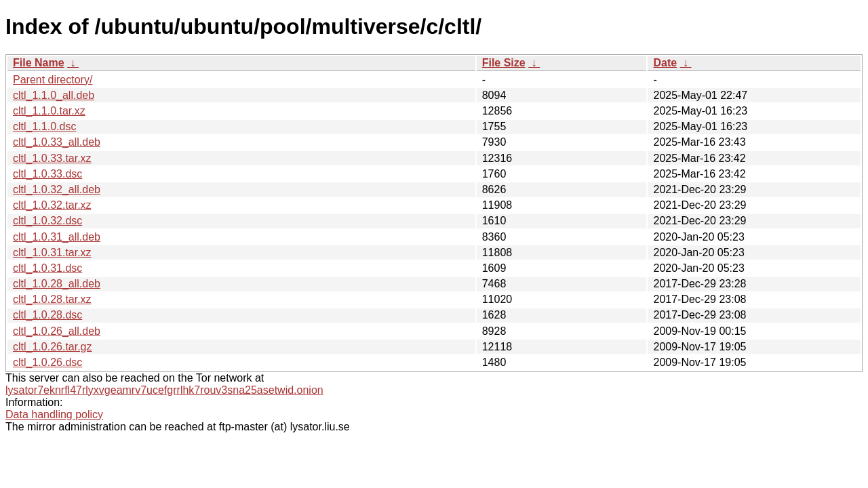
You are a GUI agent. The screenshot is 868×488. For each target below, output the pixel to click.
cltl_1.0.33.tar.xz (52, 158)
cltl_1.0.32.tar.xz (52, 205)
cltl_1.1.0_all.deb (54, 95)
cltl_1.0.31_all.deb (57, 237)
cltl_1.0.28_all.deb (57, 284)
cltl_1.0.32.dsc (47, 221)
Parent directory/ (53, 80)
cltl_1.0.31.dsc (47, 268)
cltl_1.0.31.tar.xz (52, 252)
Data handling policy (54, 414)
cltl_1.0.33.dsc (47, 174)
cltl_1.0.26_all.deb (57, 331)
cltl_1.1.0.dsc (44, 126)
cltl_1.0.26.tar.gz (53, 347)
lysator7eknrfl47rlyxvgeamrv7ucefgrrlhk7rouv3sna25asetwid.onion (164, 390)
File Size (504, 63)
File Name (39, 63)
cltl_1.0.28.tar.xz (52, 299)
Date (665, 63)
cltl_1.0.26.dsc (47, 362)
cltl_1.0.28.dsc (47, 315)
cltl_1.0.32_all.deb (57, 189)
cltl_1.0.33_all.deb (57, 142)
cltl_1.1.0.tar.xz (49, 111)
